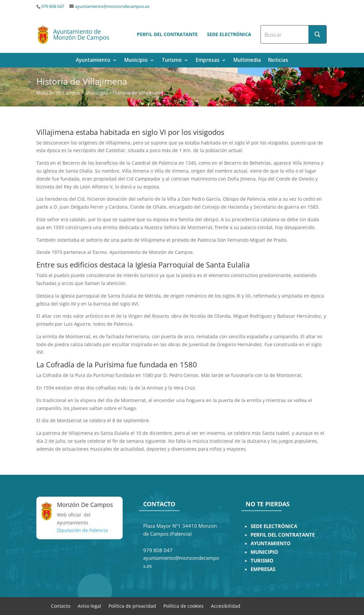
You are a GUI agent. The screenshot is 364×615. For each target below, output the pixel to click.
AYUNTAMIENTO (271, 543)
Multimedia (247, 61)
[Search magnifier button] (317, 34)
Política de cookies (183, 606)
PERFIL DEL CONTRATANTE (283, 535)
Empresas (208, 61)
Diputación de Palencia (82, 530)
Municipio (136, 61)
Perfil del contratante (167, 34)
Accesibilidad (226, 606)
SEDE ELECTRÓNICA (274, 526)
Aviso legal (89, 606)
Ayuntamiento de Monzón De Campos (81, 34)
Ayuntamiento (93, 61)
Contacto (61, 606)
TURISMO (262, 561)
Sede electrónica (229, 34)
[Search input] (285, 34)
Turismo (172, 61)
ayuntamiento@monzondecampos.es (112, 6)
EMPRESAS (263, 569)
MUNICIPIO (264, 552)
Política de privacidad (132, 606)
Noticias (278, 61)
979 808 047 (53, 6)
